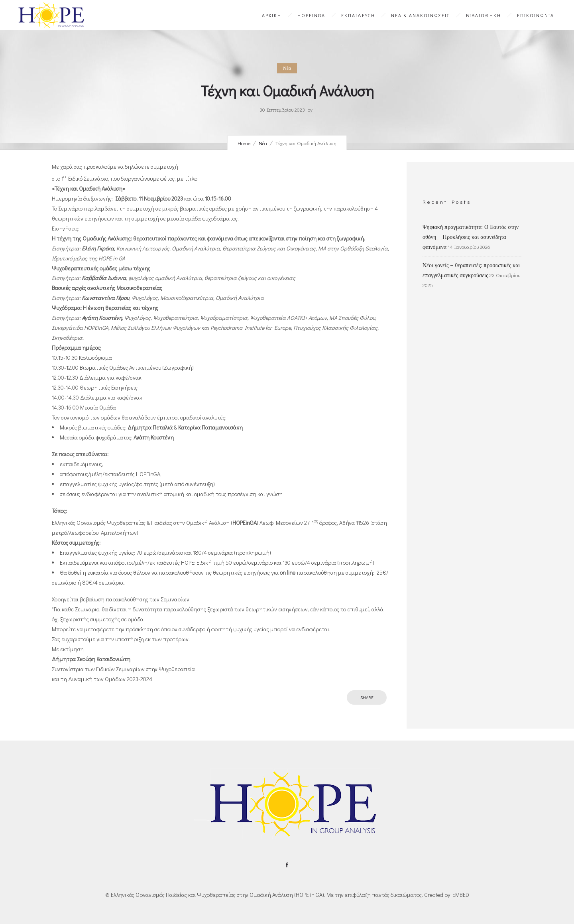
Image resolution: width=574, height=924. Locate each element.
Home (244, 143)
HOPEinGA (311, 15)
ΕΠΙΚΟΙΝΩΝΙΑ (536, 15)
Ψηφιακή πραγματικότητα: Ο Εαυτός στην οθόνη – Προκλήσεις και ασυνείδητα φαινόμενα (471, 237)
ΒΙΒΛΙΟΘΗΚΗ (484, 15)
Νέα (263, 143)
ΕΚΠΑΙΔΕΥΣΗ (358, 15)
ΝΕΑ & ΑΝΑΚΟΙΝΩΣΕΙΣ (421, 15)
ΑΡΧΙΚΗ (272, 15)
